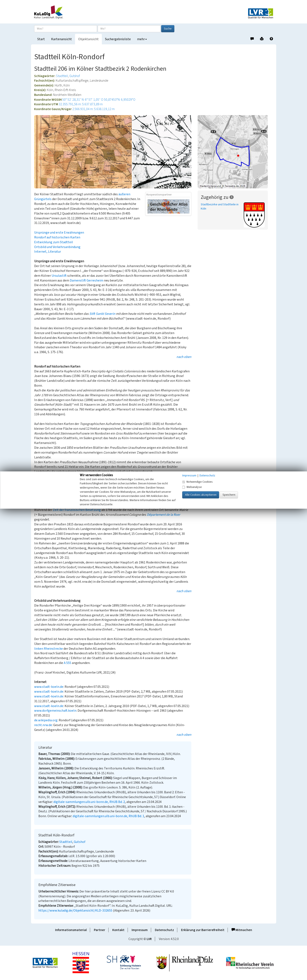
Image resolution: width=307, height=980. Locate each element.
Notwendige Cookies (198, 482)
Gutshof (75, 76)
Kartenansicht (62, 39)
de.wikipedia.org (46, 720)
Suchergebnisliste (118, 39)
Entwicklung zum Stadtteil (54, 242)
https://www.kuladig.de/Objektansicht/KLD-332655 (75, 911)
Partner (100, 930)
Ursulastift (59, 276)
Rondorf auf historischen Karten (57, 237)
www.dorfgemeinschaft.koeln (55, 711)
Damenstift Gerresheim (87, 280)
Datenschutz (164, 930)
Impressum (140, 930)
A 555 (67, 663)
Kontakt (118, 930)
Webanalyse (192, 487)
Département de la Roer (164, 515)
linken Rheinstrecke (49, 649)
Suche (168, 29)
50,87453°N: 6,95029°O (120, 100)
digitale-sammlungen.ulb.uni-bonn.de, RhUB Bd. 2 (89, 802)
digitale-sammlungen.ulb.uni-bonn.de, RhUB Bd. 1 (108, 816)
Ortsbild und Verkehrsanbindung (57, 247)
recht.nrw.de (43, 725)
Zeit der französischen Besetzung (77, 510)
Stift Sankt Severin (102, 314)
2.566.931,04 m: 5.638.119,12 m (93, 109)
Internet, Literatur (48, 252)
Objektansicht (88, 39)
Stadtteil (62, 76)
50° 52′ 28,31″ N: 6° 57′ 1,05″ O (83, 100)
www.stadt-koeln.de (49, 687)
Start (41, 39)
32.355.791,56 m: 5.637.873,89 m (81, 104)
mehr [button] (142, 39)
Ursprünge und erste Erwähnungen (59, 233)
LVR (149, 939)
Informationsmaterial (71, 930)
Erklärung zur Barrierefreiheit (203, 930)
